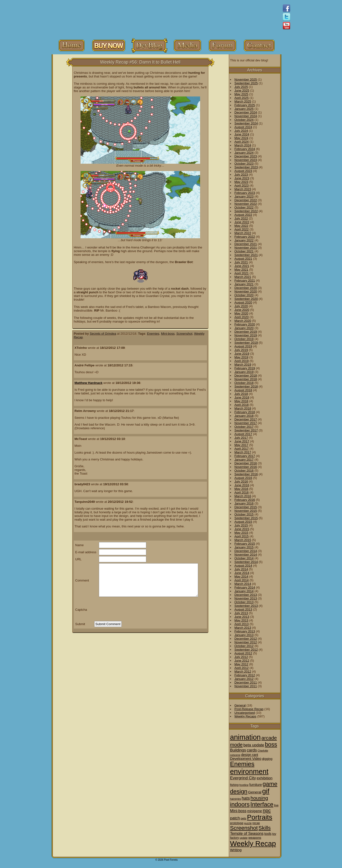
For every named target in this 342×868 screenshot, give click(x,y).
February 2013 (245, 631)
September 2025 (246, 83)
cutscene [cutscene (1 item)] (235, 755)
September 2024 (246, 123)
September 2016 (246, 474)
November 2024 (246, 116)
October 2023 (244, 164)
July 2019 (241, 350)
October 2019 (244, 339)
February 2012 (245, 675)
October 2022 (244, 207)
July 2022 (241, 218)
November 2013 (246, 598)
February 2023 (245, 193)
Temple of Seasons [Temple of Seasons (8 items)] (247, 833)
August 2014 (243, 566)
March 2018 (243, 408)
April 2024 (242, 142)
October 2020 (244, 295)
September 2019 (246, 343)
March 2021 (243, 277)
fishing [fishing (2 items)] (234, 785)
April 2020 (242, 317)
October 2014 (244, 558)
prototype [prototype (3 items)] (237, 823)
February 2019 (245, 368)
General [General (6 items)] (255, 792)
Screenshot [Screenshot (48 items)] (244, 828)
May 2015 (241, 533)
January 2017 (244, 460)
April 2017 (242, 449)
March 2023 (243, 189)
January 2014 (244, 591)
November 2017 (246, 423)
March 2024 (243, 145)
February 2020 (245, 324)
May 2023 (241, 182)
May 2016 (241, 489)
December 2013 (246, 595)
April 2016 (242, 492)
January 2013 (244, 635)
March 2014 (243, 584)
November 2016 (246, 467)
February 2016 (245, 500)
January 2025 (244, 109)
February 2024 (245, 149)
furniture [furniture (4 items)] (256, 785)
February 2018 (245, 412)
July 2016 (241, 482)
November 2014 (246, 555)
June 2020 (242, 310)
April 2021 (242, 273)
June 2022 (242, 222)
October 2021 (244, 251)
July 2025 (241, 87)
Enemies (153, 334)
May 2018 (241, 401)
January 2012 (244, 679)
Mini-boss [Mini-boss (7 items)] (238, 811)
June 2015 (242, 529)
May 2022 (241, 226)
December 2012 (246, 639)
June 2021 (242, 266)
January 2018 (244, 416)
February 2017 (245, 456)
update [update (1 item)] (244, 838)
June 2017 (242, 441)
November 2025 (246, 80)
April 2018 (242, 405)
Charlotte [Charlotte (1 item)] (263, 751)
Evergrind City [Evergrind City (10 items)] (243, 778)
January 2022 (244, 240)
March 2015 (243, 540)
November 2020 (246, 291)
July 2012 (241, 657)
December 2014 (246, 551)
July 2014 (241, 569)
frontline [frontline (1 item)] (244, 785)
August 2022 (243, 215)
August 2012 (243, 653)
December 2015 (246, 507)
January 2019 (244, 372)
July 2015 (241, 525)
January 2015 (244, 547)
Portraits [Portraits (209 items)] (260, 817)
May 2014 (241, 577)
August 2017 (243, 434)
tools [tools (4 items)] (268, 834)
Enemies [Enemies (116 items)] (242, 764)
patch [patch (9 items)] (235, 818)
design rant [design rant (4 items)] (250, 755)
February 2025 (245, 105)
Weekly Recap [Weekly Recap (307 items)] (253, 844)
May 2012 (241, 664)
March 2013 (243, 628)
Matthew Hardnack (88, 383)
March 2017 (243, 452)
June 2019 (242, 354)
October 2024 (244, 120)
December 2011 (246, 682)
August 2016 (243, 478)
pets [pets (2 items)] (244, 819)
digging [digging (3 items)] (267, 759)
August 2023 (243, 171)
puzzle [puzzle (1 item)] (248, 823)
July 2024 (241, 131)
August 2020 (243, 302)
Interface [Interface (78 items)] (262, 804)
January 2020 (244, 328)
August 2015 (243, 522)
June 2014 (242, 573)
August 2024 (243, 127)
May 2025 (241, 94)
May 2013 (241, 620)
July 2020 (241, 306)
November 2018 (246, 379)
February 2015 (245, 544)
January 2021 (244, 284)
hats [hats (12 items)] (246, 798)
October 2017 (244, 427)
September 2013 (246, 606)
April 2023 (242, 186)
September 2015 (246, 518)
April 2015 (242, 536)
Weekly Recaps (245, 716)
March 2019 (243, 365)
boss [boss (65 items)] (271, 744)
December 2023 (246, 156)
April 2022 (242, 229)
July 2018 (241, 394)
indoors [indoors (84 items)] (240, 804)
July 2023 (241, 175)
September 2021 (246, 255)
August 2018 (243, 390)
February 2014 (245, 587)
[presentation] (131, 610)
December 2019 (246, 332)
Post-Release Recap (249, 709)
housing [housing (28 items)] (259, 798)
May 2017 (241, 445)
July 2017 (241, 438)
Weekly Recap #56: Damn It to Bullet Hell (140, 62)
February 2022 (245, 237)
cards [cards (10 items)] (252, 750)
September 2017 (246, 430)
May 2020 (241, 313)
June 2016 (242, 485)
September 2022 (246, 211)
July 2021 (241, 262)
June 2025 (242, 91)
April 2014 (242, 580)
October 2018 (244, 383)
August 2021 (243, 259)
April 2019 (242, 361)
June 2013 (242, 617)
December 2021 (246, 244)
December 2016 (246, 463)
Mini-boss (168, 334)
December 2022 (246, 200)
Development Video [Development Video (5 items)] (246, 759)
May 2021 (241, 270)
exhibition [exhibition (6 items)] (265, 778)
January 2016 (244, 503)
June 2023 (242, 178)
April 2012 (242, 668)
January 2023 (244, 196)
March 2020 (243, 321)
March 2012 (243, 672)
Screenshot (185, 334)
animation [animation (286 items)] (245, 737)
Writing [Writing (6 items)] (236, 850)
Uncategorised (245, 713)
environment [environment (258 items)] (249, 772)
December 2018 (246, 376)
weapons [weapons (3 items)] (255, 838)
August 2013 (243, 609)
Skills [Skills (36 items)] (265, 828)
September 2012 (246, 650)
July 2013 (241, 613)
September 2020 (246, 299)
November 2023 (246, 160)
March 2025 (243, 101)
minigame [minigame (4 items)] (254, 811)
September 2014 (246, 562)
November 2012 (246, 642)
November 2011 (246, 686)
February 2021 (245, 281)
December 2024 (246, 112)
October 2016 (244, 471)
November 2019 (246, 335)
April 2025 (242, 98)
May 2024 (241, 138)
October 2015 (244, 514)
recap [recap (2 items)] (256, 823)
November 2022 (246, 204)
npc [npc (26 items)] (267, 811)
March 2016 (243, 496)
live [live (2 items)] (276, 805)
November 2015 (246, 511)
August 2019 (243, 346)
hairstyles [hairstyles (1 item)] (236, 799)
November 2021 (246, 248)
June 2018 (242, 397)
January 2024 (244, 153)
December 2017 (246, 419)
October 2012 (244, 646)
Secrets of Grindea (103, 334)
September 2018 (246, 386)
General (240, 705)
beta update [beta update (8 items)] (254, 745)
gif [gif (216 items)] (266, 791)
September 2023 (246, 167)
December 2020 (246, 288)
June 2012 (242, 661)
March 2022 (243, 233)
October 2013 (244, 602)
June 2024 (242, 134)
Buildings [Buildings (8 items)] (238, 750)
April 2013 (242, 624)
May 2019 (241, 357)
